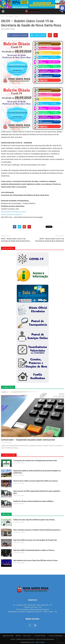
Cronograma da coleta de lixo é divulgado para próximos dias (35, 461)
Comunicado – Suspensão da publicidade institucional (28, 440)
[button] (62, 8)
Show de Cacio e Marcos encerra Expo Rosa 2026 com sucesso (36, 481)
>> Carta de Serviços (39, 636)
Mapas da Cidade (8, 636)
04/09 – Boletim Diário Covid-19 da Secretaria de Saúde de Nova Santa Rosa (15, 240)
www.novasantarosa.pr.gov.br (11, 214)
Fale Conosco (27, 636)
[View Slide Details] (32, 4)
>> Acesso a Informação (55, 636)
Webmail (18, 636)
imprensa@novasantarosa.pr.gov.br (14, 212)
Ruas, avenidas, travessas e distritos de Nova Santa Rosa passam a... (37, 530)
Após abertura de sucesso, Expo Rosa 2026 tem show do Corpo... (36, 560)
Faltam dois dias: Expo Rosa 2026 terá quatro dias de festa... (35, 520)
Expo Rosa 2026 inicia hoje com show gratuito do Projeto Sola (35, 540)
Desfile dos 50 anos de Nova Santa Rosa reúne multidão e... (34, 501)
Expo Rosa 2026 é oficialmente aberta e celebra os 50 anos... (34, 550)
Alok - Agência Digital (38, 642)
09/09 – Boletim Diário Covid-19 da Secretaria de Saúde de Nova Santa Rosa (50, 240)
